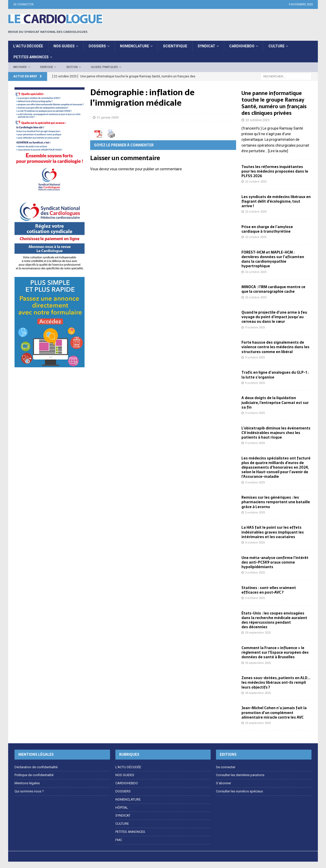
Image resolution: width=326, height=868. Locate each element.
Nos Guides (64, 46)
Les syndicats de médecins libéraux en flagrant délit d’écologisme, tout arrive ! (276, 201)
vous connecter (122, 169)
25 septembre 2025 (258, 723)
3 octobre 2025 (255, 482)
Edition (72, 67)
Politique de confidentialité (34, 775)
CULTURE (276, 46)
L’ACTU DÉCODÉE (28, 46)
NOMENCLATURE (134, 46)
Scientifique (175, 46)
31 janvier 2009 (108, 117)
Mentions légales (27, 783)
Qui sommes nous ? (29, 791)
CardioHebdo (242, 46)
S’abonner (223, 783)
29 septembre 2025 (258, 633)
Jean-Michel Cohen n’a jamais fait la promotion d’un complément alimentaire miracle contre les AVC (274, 712)
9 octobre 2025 (255, 327)
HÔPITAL (122, 808)
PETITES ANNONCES (31, 57)
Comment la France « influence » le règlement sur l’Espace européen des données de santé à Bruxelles (275, 652)
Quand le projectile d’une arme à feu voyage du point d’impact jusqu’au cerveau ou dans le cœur (274, 317)
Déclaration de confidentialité (36, 767)
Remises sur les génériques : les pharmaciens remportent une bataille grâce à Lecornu (276, 502)
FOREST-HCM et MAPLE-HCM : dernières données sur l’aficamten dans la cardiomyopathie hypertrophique (273, 259)
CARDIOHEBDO (127, 783)
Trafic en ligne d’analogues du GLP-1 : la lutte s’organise (275, 375)
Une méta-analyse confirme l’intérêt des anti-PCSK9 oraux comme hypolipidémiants (275, 562)
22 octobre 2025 (257, 120)
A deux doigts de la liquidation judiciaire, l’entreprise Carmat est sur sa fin (275, 402)
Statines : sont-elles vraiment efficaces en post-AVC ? (269, 590)
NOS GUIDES (125, 775)
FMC (119, 840)
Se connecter (23, 4)
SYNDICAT (206, 46)
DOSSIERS (97, 46)
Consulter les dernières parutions (240, 775)
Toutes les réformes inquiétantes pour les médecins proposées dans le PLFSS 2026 (275, 171)
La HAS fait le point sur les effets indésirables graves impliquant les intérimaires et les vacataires (273, 532)
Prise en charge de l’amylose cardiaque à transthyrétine (267, 229)
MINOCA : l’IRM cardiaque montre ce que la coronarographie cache (273, 289)
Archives (20, 67)
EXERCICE (47, 67)
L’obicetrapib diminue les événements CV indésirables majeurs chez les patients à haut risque (276, 433)
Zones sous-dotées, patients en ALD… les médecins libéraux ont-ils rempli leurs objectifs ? (276, 682)
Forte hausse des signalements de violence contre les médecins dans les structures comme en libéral (275, 347)
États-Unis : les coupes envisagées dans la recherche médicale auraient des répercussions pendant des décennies (274, 620)
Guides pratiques (104, 67)
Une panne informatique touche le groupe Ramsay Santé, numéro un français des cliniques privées (274, 103)
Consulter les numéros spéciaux (239, 791)
